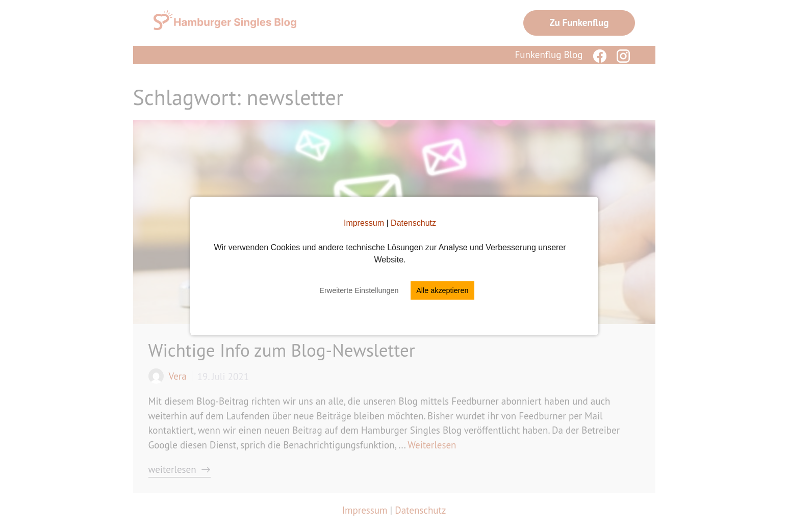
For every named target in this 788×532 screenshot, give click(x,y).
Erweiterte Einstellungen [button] (359, 290)
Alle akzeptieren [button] (442, 290)
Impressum (364, 223)
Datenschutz (413, 223)
